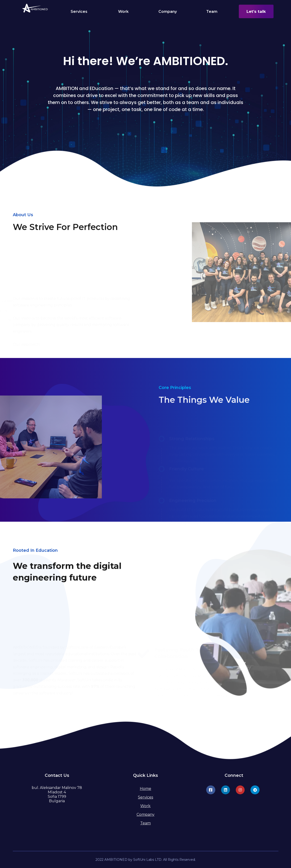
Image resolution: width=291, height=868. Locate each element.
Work (123, 12)
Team (212, 12)
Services (79, 12)
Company (168, 12)
